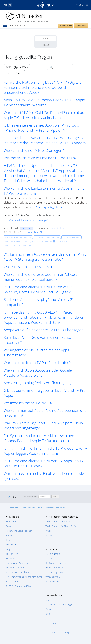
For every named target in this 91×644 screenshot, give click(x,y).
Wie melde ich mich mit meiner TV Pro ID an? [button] (40, 158)
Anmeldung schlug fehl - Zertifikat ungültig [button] (38, 383)
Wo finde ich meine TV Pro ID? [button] (28, 403)
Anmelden (55, 497)
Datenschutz (61, 507)
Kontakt (46, 45)
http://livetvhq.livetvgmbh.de (46, 207)
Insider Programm (54, 572)
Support (49, 535)
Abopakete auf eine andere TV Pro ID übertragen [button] (44, 330)
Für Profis (11, 558)
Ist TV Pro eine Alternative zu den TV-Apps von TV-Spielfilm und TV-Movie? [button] (44, 463)
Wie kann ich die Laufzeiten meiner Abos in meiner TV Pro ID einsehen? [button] (45, 191)
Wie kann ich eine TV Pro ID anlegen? (29, 220)
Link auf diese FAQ (34, 232)
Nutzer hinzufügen (15, 568)
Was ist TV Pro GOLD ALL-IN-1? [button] (29, 267)
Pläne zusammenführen (17, 572)
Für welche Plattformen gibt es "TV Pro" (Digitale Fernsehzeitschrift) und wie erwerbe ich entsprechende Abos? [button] (43, 87)
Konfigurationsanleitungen (58, 563)
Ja (23, 228)
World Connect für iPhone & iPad (61, 526)
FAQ (45, 38)
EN (5, 5)
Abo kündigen (14, 507)
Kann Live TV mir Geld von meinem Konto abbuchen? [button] (37, 340)
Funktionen (12, 522)
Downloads (81, 26)
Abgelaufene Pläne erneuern (20, 563)
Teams (9, 526)
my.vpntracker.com (54, 568)
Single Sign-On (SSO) (16, 581)
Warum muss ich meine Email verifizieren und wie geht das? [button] (44, 476)
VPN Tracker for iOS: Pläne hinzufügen (24, 577)
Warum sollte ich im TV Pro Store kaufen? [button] (37, 363)
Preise (9, 535)
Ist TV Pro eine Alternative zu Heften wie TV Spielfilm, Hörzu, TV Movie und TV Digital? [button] (39, 289)
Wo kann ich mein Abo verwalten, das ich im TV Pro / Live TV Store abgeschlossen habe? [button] (45, 257)
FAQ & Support (53, 554)
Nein (30, 228)
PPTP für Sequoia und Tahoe (20, 586)
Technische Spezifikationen (19, 531)
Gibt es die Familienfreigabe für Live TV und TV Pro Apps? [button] (45, 393)
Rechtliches (32, 507)
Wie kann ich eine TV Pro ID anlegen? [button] (34, 150)
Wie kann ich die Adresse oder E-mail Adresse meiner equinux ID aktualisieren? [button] (41, 277)
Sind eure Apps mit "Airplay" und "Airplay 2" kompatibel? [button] (39, 302)
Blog (8, 540)
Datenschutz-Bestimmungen (59, 605)
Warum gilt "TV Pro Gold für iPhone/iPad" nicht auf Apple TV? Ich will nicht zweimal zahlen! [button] (45, 115)
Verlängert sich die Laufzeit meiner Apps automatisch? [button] (36, 352)
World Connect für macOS (58, 522)
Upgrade (10, 549)
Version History (53, 577)
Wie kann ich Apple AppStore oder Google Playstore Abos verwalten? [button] (38, 373)
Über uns (50, 600)
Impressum (50, 507)
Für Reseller (12, 554)
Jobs (47, 618)
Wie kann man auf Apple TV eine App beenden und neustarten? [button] (45, 413)
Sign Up (79, 5)
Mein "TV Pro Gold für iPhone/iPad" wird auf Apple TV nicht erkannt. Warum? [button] (44, 102)
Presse (23, 507)
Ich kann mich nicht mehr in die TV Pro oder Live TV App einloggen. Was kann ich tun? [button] (45, 451)
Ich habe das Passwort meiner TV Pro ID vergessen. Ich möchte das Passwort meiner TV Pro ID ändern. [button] (45, 140)
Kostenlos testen (65, 26)
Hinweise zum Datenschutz (30, 498)
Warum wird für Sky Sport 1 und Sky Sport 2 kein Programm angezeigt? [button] (43, 425)
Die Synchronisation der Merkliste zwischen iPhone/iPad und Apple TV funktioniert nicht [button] (39, 438)
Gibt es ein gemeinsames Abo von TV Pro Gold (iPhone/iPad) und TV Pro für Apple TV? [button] (41, 128)
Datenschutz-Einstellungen (58, 632)
